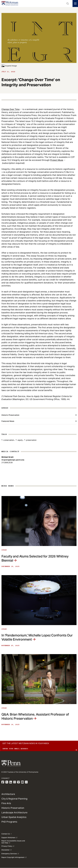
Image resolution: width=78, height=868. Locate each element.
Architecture (8, 794)
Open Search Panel (68, 3)
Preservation (31, 440)
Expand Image (9, 66)
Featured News (8, 421)
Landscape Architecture (14, 813)
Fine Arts (6, 803)
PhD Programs (9, 822)
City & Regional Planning (14, 799)
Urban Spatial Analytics (14, 817)
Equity (20, 440)
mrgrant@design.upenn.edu (13, 460)
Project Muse (57, 160)
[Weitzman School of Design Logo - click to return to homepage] (10, 3)
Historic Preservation (10, 415)
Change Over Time (11, 109)
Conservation (9, 440)
